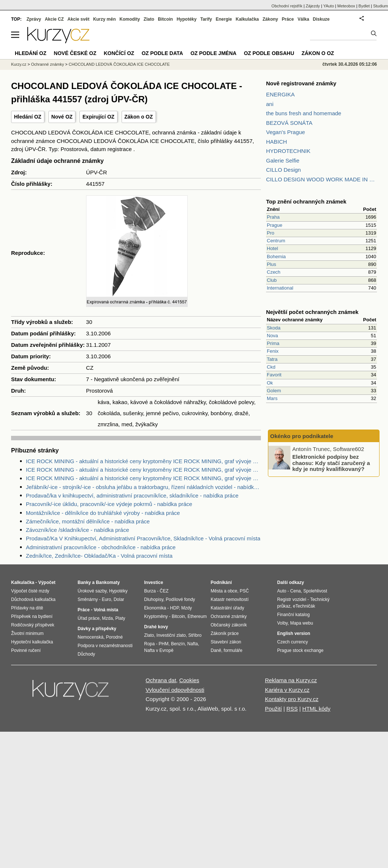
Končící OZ (119, 53)
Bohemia (276, 257)
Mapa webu (302, 623)
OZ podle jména (213, 53)
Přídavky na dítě (27, 608)
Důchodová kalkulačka (33, 599)
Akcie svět (79, 19)
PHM (164, 644)
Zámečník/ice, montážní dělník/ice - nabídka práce (88, 521)
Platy (120, 618)
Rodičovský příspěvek (33, 625)
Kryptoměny (156, 616)
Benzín (178, 644)
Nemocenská (91, 637)
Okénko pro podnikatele (302, 436)
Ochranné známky (47, 64)
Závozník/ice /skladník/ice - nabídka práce (77, 530)
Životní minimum (27, 633)
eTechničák (304, 606)
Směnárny (88, 599)
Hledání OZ (28, 117)
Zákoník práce (225, 633)
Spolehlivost (315, 591)
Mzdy (187, 608)
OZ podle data (162, 53)
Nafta (193, 644)
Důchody (86, 654)
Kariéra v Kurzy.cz (287, 690)
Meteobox (346, 6)
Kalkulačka (247, 19)
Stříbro (195, 635)
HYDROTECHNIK (288, 151)
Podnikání (221, 582)
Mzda (107, 618)
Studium (381, 6)
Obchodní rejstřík (287, 6)
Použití (273, 709)
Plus (271, 264)
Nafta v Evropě (159, 650)
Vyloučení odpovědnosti (175, 690)
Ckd (271, 367)
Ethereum (197, 616)
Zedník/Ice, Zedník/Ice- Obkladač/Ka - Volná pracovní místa (99, 556)
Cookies (189, 680)
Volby (282, 623)
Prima (273, 343)
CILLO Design (283, 170)
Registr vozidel (292, 599)
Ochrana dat (161, 680)
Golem (274, 391)
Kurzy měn (104, 19)
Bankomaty (108, 582)
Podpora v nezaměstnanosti (105, 646)
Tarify (206, 19)
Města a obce (224, 591)
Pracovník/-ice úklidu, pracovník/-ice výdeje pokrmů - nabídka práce (109, 504)
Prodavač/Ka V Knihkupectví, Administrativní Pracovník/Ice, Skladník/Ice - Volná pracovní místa (143, 538)
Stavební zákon (226, 642)
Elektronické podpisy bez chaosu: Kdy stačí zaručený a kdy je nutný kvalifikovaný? (331, 463)
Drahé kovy (156, 627)
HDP (174, 608)
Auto (282, 591)
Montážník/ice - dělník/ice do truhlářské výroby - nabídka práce (103, 513)
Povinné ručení (26, 650)
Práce (288, 19)
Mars (272, 398)
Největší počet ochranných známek (312, 312)
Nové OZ (62, 117)
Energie (224, 19)
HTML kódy (316, 709)
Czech (274, 272)
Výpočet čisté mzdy (30, 591)
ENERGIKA (280, 94)
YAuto (329, 6)
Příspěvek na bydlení (32, 616)
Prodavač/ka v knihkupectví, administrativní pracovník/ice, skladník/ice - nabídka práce (132, 495)
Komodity (130, 19)
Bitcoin (165, 19)
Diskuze (321, 19)
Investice (154, 582)
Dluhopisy (154, 599)
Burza (150, 591)
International (280, 288)
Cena (295, 591)
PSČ (244, 591)
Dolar (119, 599)
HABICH (277, 142)
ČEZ (164, 591)
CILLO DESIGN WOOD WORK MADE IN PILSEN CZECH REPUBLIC (321, 179)
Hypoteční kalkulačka (32, 642)
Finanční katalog (293, 615)
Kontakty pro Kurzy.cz (292, 699)
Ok (270, 383)
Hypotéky (187, 19)
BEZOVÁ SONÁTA (289, 123)
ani (270, 104)
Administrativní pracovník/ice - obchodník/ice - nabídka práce (101, 547)
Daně (216, 650)
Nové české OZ (75, 53)
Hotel (272, 248)
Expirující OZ (98, 117)
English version (294, 633)
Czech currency (292, 642)
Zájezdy (313, 6)
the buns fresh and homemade (304, 113)
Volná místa (106, 610)
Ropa (149, 644)
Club (272, 280)
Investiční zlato (171, 635)
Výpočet (47, 582)
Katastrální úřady (227, 608)
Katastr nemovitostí (230, 599)
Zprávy (34, 19)
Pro (270, 233)
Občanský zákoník (229, 625)
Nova (272, 336)
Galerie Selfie (283, 160)
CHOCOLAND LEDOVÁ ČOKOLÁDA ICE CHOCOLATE (119, 64)
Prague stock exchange (300, 650)
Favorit (274, 375)
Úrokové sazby (92, 591)
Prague (275, 225)
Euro (106, 599)
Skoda (274, 328)
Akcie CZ (54, 19)
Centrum (276, 241)
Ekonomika (155, 608)
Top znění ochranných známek (306, 201)
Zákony (270, 19)
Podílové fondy (180, 599)
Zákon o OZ (139, 117)
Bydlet (364, 6)
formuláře (233, 650)
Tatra (272, 359)
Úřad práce (89, 618)
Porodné (114, 637)
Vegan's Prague (285, 132)
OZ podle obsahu (269, 53)
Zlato (149, 19)
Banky (84, 582)
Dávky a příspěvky (97, 629)
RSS (292, 709)
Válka (303, 19)
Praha (273, 217)
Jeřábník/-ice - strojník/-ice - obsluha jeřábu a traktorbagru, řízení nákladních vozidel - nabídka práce (143, 487)
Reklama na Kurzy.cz (291, 680)
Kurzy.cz (19, 64)
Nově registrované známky (301, 83)
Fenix (273, 351)
